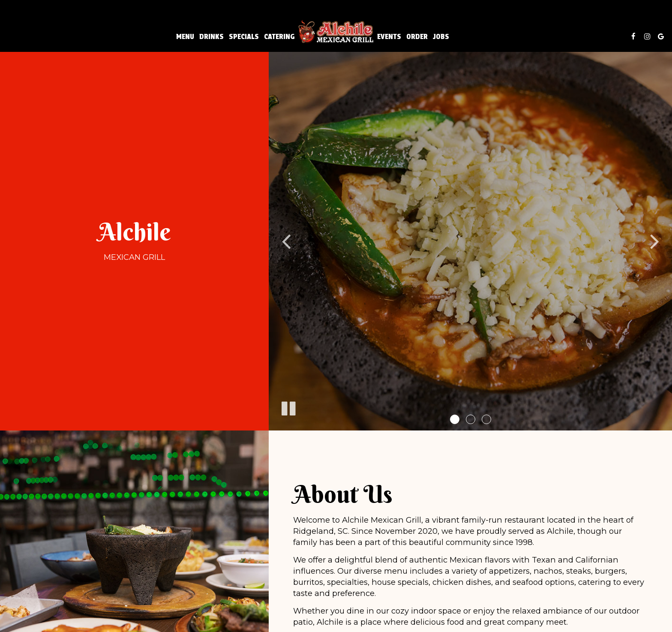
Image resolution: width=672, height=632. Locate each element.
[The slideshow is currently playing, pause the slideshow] (288, 407)
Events (389, 36)
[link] (336, 32)
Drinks (211, 36)
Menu (185, 36)
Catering (279, 36)
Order (417, 36)
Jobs (441, 36)
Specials (244, 36)
